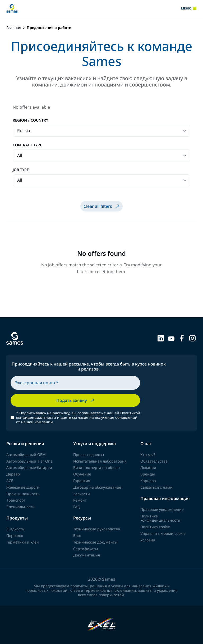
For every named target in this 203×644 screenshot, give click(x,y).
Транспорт (16, 500)
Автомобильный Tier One (29, 461)
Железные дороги (23, 487)
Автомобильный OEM (26, 455)
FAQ (77, 507)
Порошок (15, 535)
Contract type (27, 145)
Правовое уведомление (162, 509)
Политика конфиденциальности (160, 518)
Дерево (13, 474)
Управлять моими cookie (163, 533)
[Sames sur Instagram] (192, 338)
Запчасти (82, 494)
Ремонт (80, 500)
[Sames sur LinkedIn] (161, 338)
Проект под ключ (89, 455)
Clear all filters (102, 206)
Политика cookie (155, 527)
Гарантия (82, 481)
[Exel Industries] (102, 625)
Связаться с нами (156, 487)
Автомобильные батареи (29, 467)
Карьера (148, 481)
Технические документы (95, 542)
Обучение (82, 474)
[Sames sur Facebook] (182, 338)
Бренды (148, 474)
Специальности (20, 507)
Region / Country (30, 120)
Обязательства (154, 461)
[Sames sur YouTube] (171, 338)
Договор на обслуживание (97, 487)
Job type (21, 170)
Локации (148, 467)
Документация (87, 555)
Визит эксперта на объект (97, 467)
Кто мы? (148, 455)
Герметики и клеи (23, 542)
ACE (10, 481)
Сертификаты (86, 549)
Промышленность (23, 494)
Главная (14, 28)
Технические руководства (97, 529)
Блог (77, 535)
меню (189, 8)
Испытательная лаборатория (100, 461)
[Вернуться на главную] (12, 8)
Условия (148, 540)
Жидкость (15, 529)
